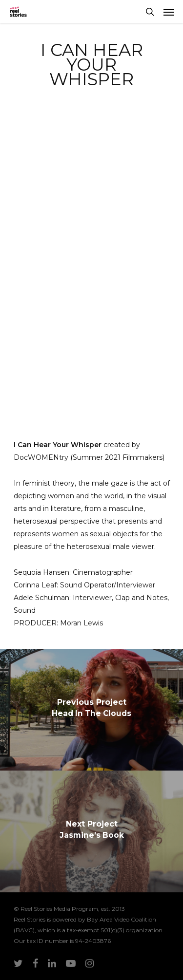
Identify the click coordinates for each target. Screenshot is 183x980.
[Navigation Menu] (169, 12)
